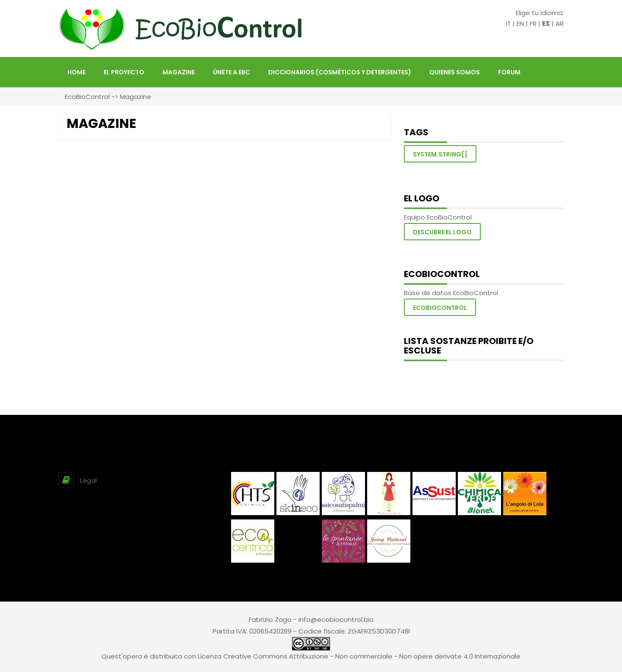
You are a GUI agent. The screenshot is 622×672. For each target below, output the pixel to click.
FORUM (509, 72)
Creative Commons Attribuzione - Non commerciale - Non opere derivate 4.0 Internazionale (372, 656)
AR (560, 24)
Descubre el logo (442, 232)
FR (533, 24)
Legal (88, 480)
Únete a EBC (232, 72)
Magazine (179, 72)
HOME (76, 72)
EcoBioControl (87, 97)
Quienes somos (455, 72)
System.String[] (440, 154)
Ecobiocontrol (440, 308)
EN (520, 24)
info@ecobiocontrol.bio (336, 619)
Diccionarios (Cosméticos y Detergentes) (340, 72)
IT (508, 24)
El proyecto (124, 72)
